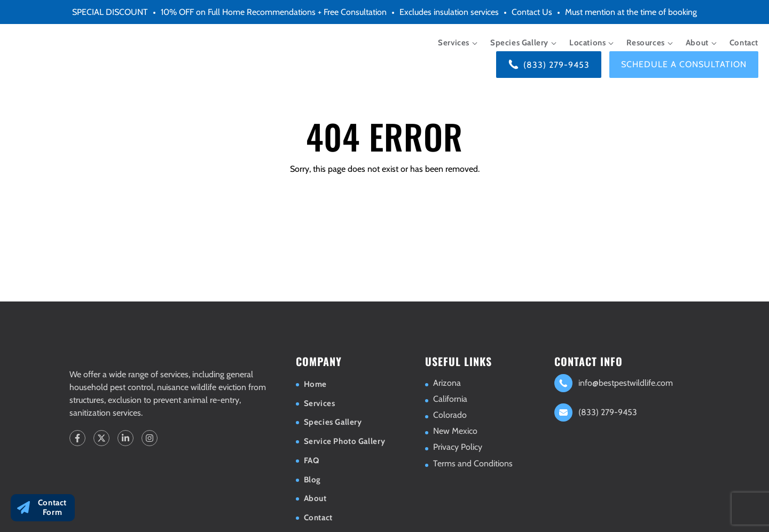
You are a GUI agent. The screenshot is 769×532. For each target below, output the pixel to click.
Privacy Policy (458, 447)
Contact (744, 43)
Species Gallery (519, 43)
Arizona (447, 383)
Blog (312, 480)
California (450, 399)
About (697, 43)
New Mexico (455, 431)
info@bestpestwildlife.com (626, 383)
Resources (645, 43)
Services (454, 43)
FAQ (312, 460)
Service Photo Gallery (345, 441)
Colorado (450, 415)
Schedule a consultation (684, 64)
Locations (587, 43)
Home (315, 384)
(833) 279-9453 (556, 65)
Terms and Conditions (473, 463)
